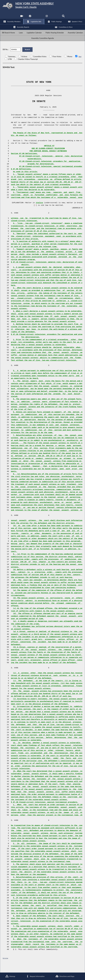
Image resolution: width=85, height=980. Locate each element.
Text (80, 64)
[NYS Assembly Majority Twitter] (38, 17)
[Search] (64, 17)
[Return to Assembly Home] (42, 6)
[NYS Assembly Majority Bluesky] (55, 17)
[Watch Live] (21, 17)
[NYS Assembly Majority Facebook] (30, 17)
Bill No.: (6, 56)
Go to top (5, 966)
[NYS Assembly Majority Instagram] (47, 17)
